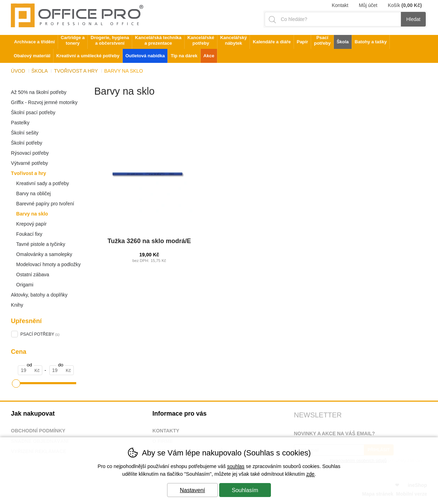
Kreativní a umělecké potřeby (88, 56)
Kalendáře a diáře (272, 42)
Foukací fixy (29, 234)
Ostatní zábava (33, 275)
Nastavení (192, 490)
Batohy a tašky (371, 42)
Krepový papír (31, 224)
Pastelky (20, 123)
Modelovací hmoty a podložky (48, 264)
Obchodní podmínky (38, 431)
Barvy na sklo (32, 214)
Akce (209, 56)
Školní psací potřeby (33, 112)
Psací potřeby (322, 40)
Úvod (18, 71)
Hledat (413, 19)
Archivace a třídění (34, 42)
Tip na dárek (184, 56)
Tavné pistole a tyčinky (41, 244)
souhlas (236, 466)
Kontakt (340, 5)
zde (310, 474)
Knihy (17, 305)
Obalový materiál (32, 56)
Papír (303, 42)
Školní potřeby (27, 143)
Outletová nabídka (145, 56)
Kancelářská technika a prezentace (158, 40)
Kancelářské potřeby (201, 40)
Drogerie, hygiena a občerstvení (110, 40)
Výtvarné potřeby (29, 163)
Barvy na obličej (33, 193)
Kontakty (166, 431)
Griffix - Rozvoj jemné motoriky (44, 102)
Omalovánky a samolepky (44, 254)
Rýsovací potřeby (30, 153)
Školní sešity (25, 133)
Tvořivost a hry (28, 173)
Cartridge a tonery (73, 40)
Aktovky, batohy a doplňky (39, 295)
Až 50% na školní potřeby (39, 92)
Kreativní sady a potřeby (42, 183)
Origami (25, 285)
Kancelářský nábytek (234, 40)
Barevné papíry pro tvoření (45, 204)
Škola (40, 71)
